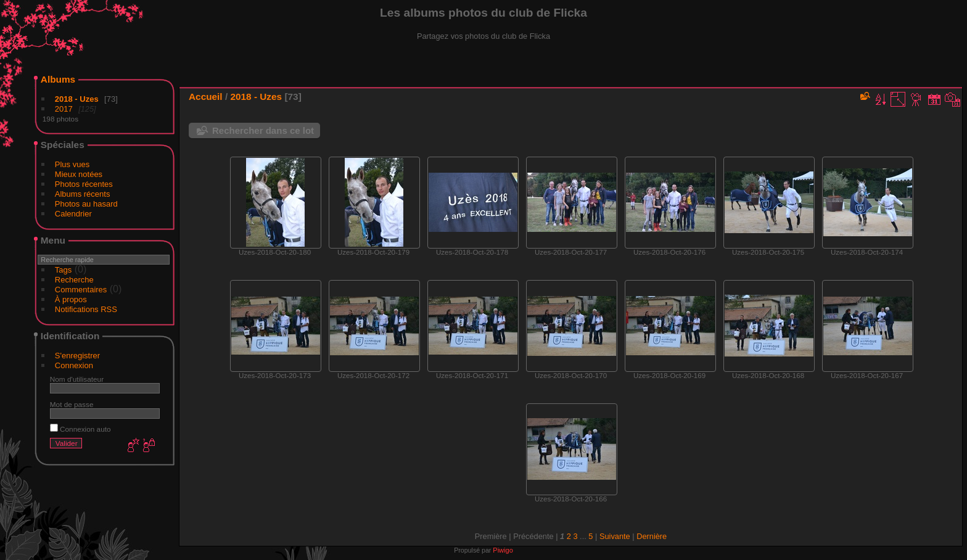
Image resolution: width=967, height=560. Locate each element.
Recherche (74, 280)
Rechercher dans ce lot (263, 130)
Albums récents (83, 194)
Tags (63, 270)
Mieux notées (79, 174)
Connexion (74, 365)
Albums (58, 79)
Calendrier (73, 214)
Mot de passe (72, 404)
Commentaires (81, 290)
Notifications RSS (86, 309)
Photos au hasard (86, 204)
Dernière (652, 536)
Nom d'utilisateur (77, 379)
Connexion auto (80, 429)
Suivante (615, 536)
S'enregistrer (77, 356)
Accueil (206, 97)
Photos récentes (84, 184)
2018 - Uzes (77, 99)
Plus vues (72, 164)
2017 (64, 109)
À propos (71, 299)
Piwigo (503, 550)
